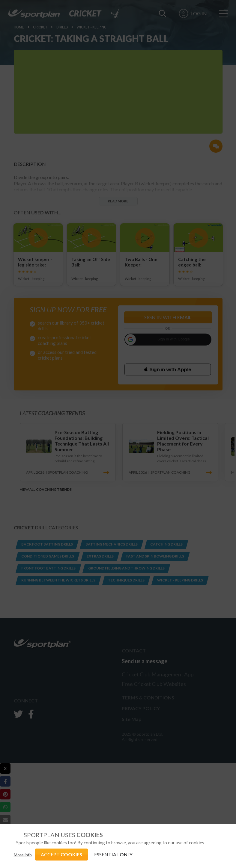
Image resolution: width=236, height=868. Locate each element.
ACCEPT (61, 854)
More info (23, 855)
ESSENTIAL (113, 854)
